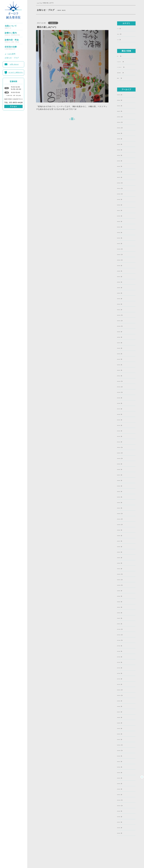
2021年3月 (122, 431)
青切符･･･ (122, 78)
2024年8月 (122, 205)
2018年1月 (122, 623)
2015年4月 (122, 778)
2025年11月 (123, 122)
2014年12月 (123, 800)
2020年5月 (122, 486)
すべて (120, 28)
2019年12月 (123, 513)
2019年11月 (123, 519)
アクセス (13, 106)
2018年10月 (123, 585)
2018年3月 (122, 612)
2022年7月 (122, 342)
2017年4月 (122, 668)
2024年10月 (123, 194)
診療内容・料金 (12, 40)
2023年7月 (122, 276)
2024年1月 (122, 243)
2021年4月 (122, 425)
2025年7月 (122, 144)
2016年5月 (122, 723)
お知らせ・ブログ (12, 57)
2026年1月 (122, 111)
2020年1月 (122, 508)
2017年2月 (122, 679)
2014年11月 (123, 805)
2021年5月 (122, 420)
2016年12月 (123, 690)
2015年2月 (122, 789)
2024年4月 (122, 227)
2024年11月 (123, 188)
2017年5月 (122, 662)
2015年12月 (123, 745)
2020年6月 (122, 480)
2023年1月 (122, 309)
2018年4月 (122, 607)
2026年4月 (122, 94)
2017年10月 (123, 640)
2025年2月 (122, 172)
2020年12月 (123, 447)
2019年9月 (122, 530)
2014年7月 (122, 822)
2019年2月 (122, 563)
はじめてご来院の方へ (16, 72)
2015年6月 (122, 767)
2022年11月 (123, 320)
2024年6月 (122, 216)
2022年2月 (122, 370)
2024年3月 (122, 232)
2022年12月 (123, 315)
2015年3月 (122, 783)
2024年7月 (122, 210)
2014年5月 (122, 833)
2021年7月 (122, 409)
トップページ (41, 3)
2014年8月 (122, 816)
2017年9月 (122, 645)
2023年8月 (122, 271)
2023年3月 (122, 298)
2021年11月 (123, 386)
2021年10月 (123, 392)
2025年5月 (122, 155)
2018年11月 (123, 579)
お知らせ (48, 3)
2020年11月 (123, 453)
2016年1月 (122, 739)
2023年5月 (122, 287)
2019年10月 (123, 524)
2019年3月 (122, 557)
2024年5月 (122, 221)
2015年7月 (122, 761)
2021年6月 (122, 414)
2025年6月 (122, 150)
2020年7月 (122, 475)
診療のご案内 (12, 33)
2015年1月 (122, 794)
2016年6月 (122, 717)
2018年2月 (122, 618)
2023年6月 (122, 282)
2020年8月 (122, 469)
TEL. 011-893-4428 (13, 102)
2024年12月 (123, 183)
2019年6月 (122, 546)
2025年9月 (122, 133)
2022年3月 (122, 364)
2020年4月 (122, 491)
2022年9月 (122, 331)
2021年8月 (122, 403)
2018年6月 (122, 601)
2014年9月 (122, 811)
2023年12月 (123, 249)
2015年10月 (123, 750)
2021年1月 (122, 442)
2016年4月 (122, 728)
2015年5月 (122, 772)
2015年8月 (122, 756)
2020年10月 (123, 458)
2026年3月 (122, 100)
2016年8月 (122, 706)
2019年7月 (122, 541)
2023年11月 (123, 254)
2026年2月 (122, 105)
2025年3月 (122, 166)
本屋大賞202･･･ (124, 72)
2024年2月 (122, 238)
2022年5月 (122, 353)
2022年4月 (122, 359)
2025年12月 (123, 116)
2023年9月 (122, 265)
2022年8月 (122, 337)
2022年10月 (123, 326)
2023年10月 (123, 260)
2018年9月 (122, 590)
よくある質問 (10, 53)
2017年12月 (123, 629)
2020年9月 (122, 464)
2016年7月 (122, 712)
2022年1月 (122, 375)
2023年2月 (122, 304)
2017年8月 (122, 651)
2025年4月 (122, 161)
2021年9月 (122, 398)
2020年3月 (122, 497)
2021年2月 (122, 436)
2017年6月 (122, 657)
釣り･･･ (121, 56)
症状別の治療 (11, 47)
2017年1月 (122, 684)
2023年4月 (122, 293)
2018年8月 (122, 596)
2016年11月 (123, 695)
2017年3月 (122, 673)
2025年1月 (122, 177)
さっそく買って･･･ (126, 67)
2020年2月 (122, 502)
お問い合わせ (14, 64)
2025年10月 (123, 127)
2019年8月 (122, 535)
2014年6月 (122, 827)
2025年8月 (122, 138)
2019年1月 (122, 568)
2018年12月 (123, 574)
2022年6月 (122, 348)
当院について (11, 26)
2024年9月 (122, 199)
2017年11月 (123, 634)
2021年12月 (123, 381)
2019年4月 (122, 552)
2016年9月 (122, 701)
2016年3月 (122, 734)
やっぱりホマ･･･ (125, 61)
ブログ (120, 39)
